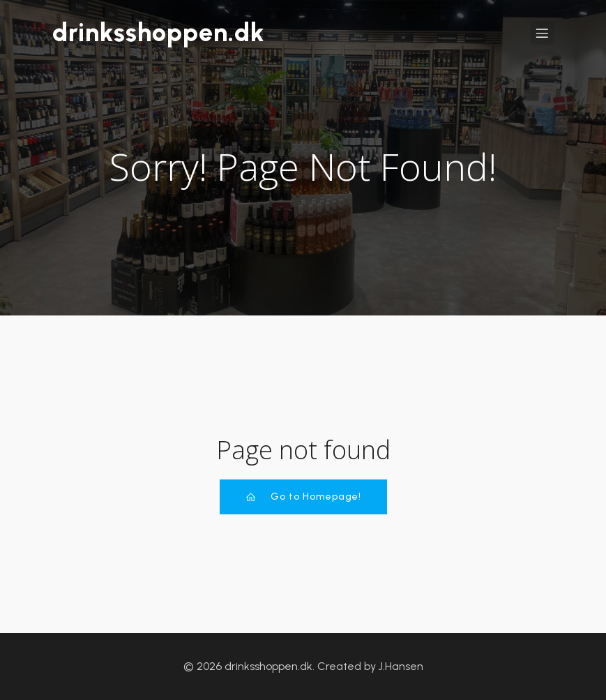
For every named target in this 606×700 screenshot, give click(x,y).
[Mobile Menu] (543, 33)
